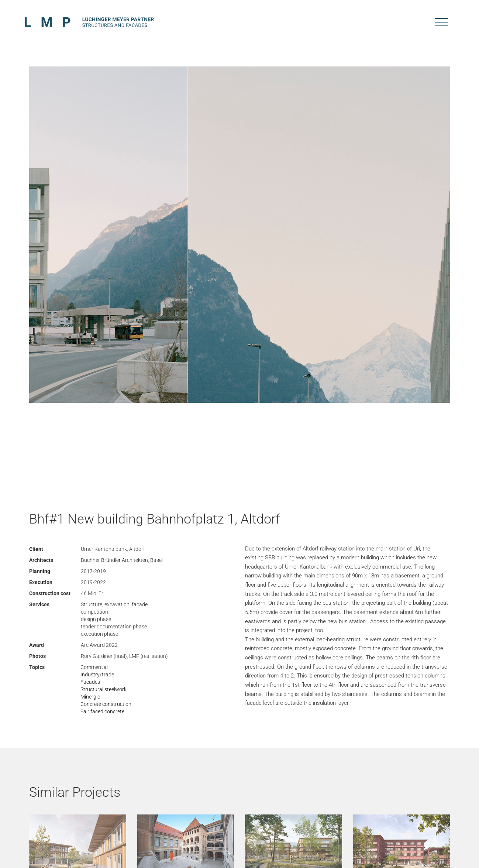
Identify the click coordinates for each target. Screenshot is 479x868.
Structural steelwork (104, 689)
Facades (90, 682)
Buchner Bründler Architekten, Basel (122, 560)
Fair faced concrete (102, 711)
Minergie (90, 697)
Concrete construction (106, 704)
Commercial (94, 667)
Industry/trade (97, 675)
